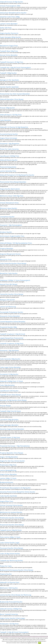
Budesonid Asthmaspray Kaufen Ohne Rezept (17, 570)
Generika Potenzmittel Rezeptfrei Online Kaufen (18, 492)
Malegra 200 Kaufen (7, 300)
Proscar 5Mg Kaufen (7, 108)
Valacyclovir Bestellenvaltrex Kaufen (13, 13)
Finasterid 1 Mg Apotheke (9, 350)
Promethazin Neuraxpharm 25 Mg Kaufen (15, 488)
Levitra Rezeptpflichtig (8, 470)
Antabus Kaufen (6, 232)
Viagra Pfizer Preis (7, 501)
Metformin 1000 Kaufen (9, 588)
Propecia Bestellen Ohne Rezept (12, 453)
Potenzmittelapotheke (8, 167)
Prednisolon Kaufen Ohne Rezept (12, 518)
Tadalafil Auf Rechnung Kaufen (11, 560)
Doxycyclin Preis (6, 259)
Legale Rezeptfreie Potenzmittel (12, 338)
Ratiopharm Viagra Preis (9, 46)
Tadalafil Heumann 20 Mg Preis (12, 62)
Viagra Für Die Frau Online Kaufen (12, 461)
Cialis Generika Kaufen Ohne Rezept (13, 263)
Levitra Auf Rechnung (8, 307)
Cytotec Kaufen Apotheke (9, 87)
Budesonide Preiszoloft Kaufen (11, 602)
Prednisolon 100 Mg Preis (9, 624)
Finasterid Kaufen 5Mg (8, 327)
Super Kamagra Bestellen (9, 425)
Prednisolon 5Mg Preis (8, 465)
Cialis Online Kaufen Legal (10, 543)
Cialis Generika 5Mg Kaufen (10, 359)
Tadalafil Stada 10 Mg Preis (10, 437)
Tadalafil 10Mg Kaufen (8, 73)
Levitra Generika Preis (8, 171)
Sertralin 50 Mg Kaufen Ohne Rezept (13, 400)
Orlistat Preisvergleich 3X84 (10, 6)
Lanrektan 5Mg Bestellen (9, 420)
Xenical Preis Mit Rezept (9, 284)
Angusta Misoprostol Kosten (10, 254)
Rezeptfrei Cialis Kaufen (9, 273)
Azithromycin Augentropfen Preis (12, 236)
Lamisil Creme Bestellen (9, 24)
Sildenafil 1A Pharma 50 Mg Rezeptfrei (14, 127)
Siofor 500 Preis (6, 28)
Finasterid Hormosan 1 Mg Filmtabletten (15, 446)
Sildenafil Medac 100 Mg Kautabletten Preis (16, 243)
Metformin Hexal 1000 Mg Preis (12, 196)
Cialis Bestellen (6, 120)
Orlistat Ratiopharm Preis (9, 203)
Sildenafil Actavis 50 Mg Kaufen (12, 2)
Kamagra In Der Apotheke (9, 80)
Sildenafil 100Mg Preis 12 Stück (11, 381)
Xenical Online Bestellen (9, 55)
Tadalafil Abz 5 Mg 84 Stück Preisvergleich (15, 67)
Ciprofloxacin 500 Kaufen (9, 391)
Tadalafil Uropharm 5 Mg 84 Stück (13, 334)
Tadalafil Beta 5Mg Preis (9, 51)
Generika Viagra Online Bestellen (12, 429)
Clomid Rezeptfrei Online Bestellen (13, 322)
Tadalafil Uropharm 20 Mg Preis (12, 343)
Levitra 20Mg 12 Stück (8, 478)
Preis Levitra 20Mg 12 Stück (10, 537)
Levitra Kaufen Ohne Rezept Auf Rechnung (16, 595)
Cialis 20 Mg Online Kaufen (10, 554)
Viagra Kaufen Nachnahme (10, 189)
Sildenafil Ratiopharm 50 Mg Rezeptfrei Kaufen (17, 175)
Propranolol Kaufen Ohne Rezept (12, 525)
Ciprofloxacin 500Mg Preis (10, 156)
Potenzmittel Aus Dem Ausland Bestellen (15, 94)
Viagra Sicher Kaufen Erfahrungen (13, 618)
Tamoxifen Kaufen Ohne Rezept (12, 294)
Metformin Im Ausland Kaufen (11, 512)
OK (40, 643)
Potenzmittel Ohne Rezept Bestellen (13, 182)
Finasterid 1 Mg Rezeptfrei (10, 144)
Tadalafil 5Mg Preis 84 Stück (10, 411)
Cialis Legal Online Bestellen (10, 367)
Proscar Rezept (5, 406)
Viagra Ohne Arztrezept (9, 138)
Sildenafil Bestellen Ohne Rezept (12, 99)
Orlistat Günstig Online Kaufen (11, 505)
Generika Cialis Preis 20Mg (10, 17)
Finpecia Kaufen (6, 574)
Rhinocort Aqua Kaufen (9, 208)
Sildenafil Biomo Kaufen (9, 160)
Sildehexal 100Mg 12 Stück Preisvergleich (15, 280)
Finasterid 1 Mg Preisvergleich (11, 225)
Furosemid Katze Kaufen (9, 134)
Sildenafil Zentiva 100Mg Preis (11, 609)
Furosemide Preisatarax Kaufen (12, 312)
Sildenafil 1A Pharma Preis (10, 582)
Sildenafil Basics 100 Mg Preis (11, 115)
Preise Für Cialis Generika (9, 149)
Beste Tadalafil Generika (9, 614)
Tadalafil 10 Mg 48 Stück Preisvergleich (14, 632)
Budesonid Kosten (7, 482)
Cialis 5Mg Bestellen (7, 385)
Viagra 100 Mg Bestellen (9, 457)
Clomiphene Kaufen (7, 217)
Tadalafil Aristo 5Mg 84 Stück (11, 530)
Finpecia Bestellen (7, 248)
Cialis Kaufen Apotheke (9, 496)
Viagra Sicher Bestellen (8, 474)
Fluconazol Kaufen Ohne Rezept (12, 548)
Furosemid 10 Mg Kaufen (9, 374)
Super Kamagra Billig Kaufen (10, 37)
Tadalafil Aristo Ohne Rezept (10, 395)
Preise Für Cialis (6, 566)
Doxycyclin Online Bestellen (10, 316)
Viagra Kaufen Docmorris (9, 33)
